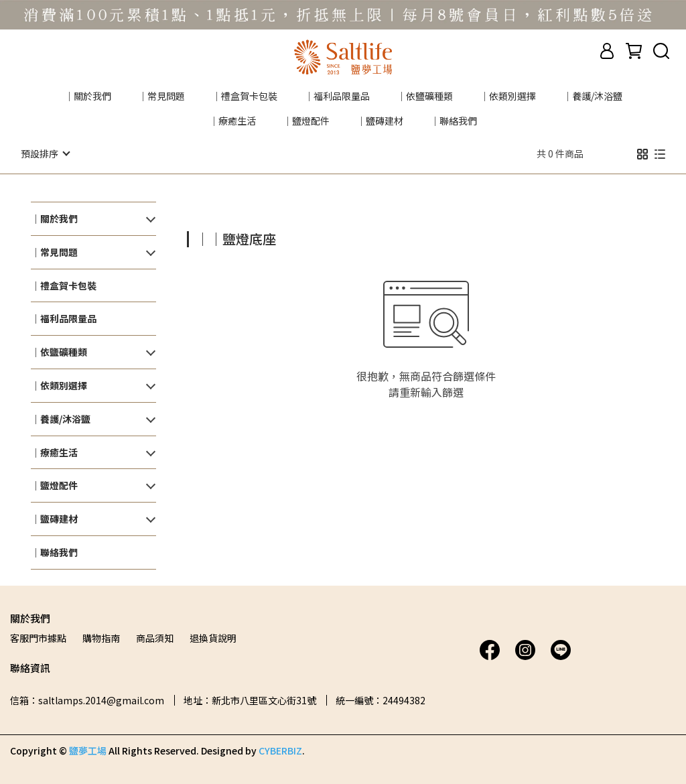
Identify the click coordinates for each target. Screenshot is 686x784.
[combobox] (211, 237)
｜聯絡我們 (454, 121)
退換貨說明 (213, 637)
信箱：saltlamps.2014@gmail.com (87, 700)
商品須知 (155, 637)
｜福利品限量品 (337, 96)
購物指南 (101, 637)
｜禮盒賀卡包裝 (245, 96)
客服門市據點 (38, 637)
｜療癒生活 (232, 121)
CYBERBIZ (280, 750)
